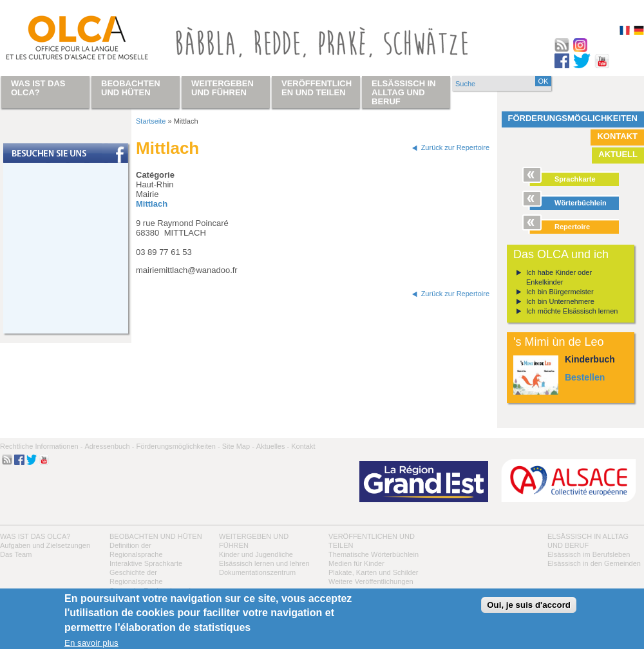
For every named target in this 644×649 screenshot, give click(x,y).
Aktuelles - (273, 446)
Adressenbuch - (109, 446)
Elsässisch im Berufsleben (589, 554)
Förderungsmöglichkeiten (573, 118)
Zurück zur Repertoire (455, 147)
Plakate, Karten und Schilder (373, 572)
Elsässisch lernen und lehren (264, 563)
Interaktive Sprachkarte (146, 563)
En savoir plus (91, 643)
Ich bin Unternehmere (560, 301)
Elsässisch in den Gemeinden (594, 563)
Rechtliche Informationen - (41, 446)
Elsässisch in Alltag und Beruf (404, 92)
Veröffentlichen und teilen (317, 88)
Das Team (16, 554)
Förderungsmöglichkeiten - (178, 446)
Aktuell (618, 154)
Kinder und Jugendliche (256, 554)
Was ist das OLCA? (35, 536)
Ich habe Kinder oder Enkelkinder (559, 277)
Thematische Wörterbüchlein (374, 554)
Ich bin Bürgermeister (560, 292)
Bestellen (585, 377)
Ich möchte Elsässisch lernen (572, 311)
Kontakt (617, 136)
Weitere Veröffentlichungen (371, 581)
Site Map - (238, 446)
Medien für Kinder (356, 563)
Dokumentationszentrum (257, 572)
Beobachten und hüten (156, 536)
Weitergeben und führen (223, 88)
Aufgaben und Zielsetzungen (45, 545)
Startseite (151, 121)
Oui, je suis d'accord (529, 605)
